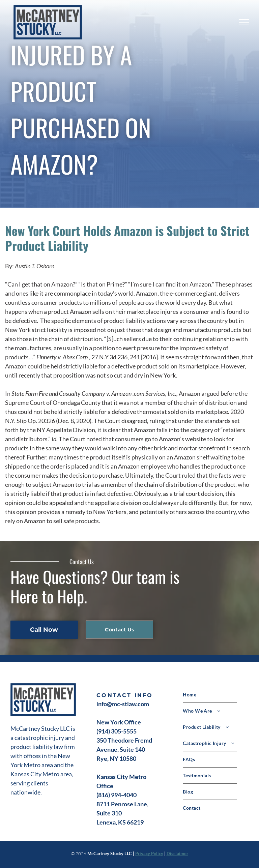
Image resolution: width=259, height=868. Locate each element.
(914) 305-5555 (117, 731)
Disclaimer (177, 854)
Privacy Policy (149, 854)
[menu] (244, 22)
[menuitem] (215, 695)
